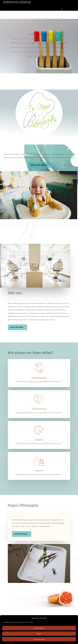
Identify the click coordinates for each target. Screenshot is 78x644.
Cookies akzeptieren (39, 628)
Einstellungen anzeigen (39, 639)
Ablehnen (39, 634)
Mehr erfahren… (17, 327)
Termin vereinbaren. (39, 165)
